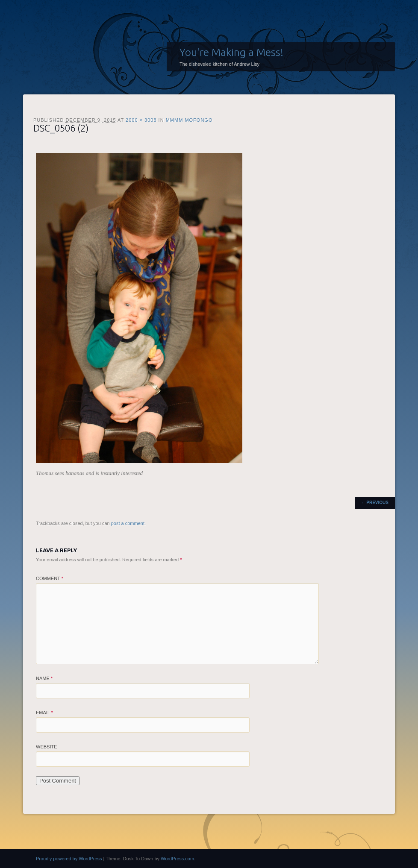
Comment (50, 578)
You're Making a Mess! (231, 52)
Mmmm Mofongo (189, 120)
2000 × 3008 (141, 120)
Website (47, 747)
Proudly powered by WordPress (69, 859)
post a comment (128, 523)
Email (44, 713)
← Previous (375, 503)
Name (44, 678)
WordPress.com (177, 859)
